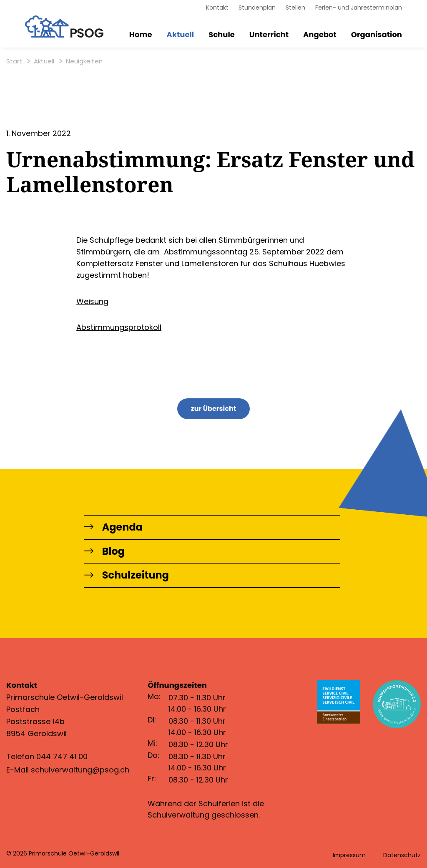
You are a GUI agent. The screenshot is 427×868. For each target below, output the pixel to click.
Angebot (320, 35)
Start (14, 61)
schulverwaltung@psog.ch (80, 770)
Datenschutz (402, 855)
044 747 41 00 (62, 757)
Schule (222, 35)
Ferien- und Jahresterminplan (359, 8)
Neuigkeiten (84, 61)
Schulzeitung (127, 576)
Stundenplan (257, 8)
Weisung (92, 301)
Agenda (114, 527)
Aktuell (181, 35)
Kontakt (217, 8)
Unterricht (269, 35)
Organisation (377, 35)
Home (141, 35)
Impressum (349, 855)
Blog (104, 552)
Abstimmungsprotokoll (119, 327)
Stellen (295, 8)
